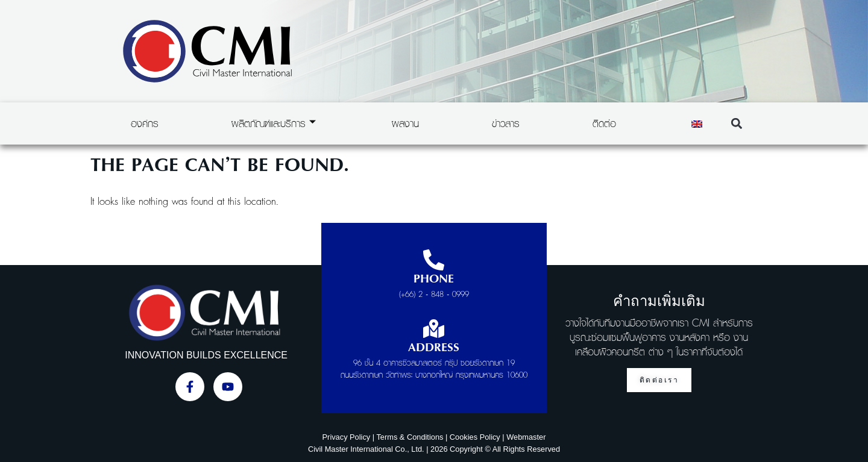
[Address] (434, 329)
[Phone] (434, 260)
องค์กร (145, 123)
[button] (736, 124)
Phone (434, 279)
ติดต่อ (604, 123)
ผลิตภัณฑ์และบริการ (274, 123)
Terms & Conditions (410, 437)
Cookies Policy (475, 437)
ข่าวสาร (506, 123)
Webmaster (526, 437)
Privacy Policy (347, 437)
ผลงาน (405, 123)
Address (434, 348)
